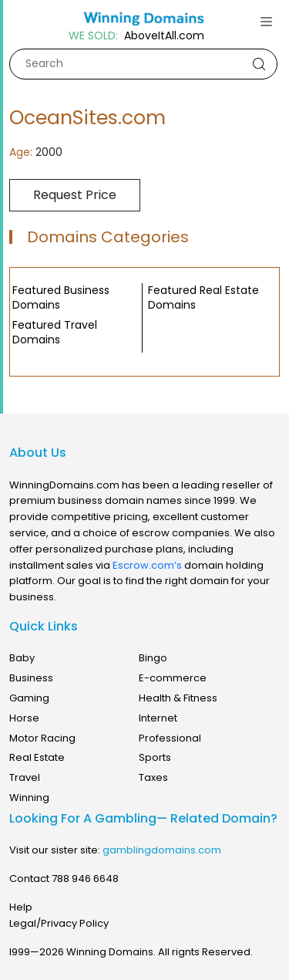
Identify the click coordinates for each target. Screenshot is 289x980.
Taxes (153, 777)
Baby (22, 658)
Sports (155, 757)
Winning (29, 798)
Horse (24, 718)
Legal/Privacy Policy (59, 923)
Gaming (29, 698)
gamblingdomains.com (162, 850)
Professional (170, 738)
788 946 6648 (85, 879)
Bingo (153, 658)
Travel (25, 777)
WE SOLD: (93, 36)
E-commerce (173, 678)
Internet (158, 718)
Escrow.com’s (147, 565)
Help (21, 907)
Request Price (75, 195)
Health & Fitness (178, 698)
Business (31, 678)
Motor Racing (42, 738)
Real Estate (37, 757)
